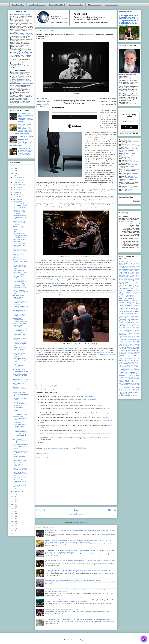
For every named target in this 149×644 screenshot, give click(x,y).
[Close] (99, 97)
